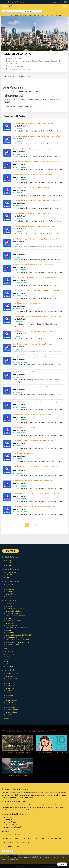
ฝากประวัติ (10, 551)
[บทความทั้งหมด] (55, 731)
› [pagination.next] (47, 525)
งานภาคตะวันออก (12, 710)
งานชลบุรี (9, 683)
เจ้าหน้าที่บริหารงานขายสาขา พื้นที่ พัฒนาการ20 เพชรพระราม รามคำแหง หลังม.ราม (37, 162)
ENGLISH (65, 2)
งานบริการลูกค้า (11, 625)
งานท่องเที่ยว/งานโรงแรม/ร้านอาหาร (18, 640)
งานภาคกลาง (11, 705)
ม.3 (7, 664)
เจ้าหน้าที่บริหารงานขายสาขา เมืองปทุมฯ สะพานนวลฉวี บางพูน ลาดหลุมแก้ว (35, 239)
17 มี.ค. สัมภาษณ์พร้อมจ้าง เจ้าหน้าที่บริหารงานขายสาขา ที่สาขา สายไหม (34, 226)
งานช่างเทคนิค (11, 633)
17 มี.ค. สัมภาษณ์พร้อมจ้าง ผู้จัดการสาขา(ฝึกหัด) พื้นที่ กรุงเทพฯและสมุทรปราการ (37, 316)
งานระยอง (10, 698)
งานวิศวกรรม (11, 630)
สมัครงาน (10, 2)
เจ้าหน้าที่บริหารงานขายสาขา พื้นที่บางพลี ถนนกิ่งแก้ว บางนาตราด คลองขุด (35, 402)
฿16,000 (17, 129)
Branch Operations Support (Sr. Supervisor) (27, 372)
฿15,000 (17, 193)
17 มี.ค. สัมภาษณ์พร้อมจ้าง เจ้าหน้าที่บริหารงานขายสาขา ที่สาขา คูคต (33, 123)
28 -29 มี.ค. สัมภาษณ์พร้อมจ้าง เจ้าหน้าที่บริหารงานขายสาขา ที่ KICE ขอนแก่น (36, 291)
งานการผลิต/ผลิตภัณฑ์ (14, 611)
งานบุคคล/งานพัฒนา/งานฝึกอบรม (18, 642)
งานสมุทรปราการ (12, 700)
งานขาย (59, 15)
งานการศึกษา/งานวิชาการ (15, 614)
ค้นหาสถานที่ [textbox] (31, 11)
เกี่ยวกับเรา (10, 817)
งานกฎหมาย (10, 604)
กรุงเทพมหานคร (11, 106)
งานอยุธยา (10, 695)
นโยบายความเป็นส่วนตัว (14, 827)
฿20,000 (24, 141)
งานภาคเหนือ (10, 707)
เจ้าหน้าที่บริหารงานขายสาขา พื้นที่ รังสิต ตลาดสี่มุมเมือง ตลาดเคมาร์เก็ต (34, 331)
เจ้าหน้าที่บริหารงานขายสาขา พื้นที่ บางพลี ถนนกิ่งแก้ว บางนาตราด (33, 175)
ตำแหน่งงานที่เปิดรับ (26, 77)
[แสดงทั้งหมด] (7, 649)
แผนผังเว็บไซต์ (11, 822)
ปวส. (8, 657)
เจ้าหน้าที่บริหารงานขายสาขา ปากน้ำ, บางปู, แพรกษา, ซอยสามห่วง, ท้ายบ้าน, (35, 507)
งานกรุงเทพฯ (10, 681)
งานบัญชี (23, 15)
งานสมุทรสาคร (11, 703)
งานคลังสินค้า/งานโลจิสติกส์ (15, 616)
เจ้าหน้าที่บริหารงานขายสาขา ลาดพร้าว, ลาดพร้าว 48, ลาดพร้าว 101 (33, 265)
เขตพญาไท (28, 106)
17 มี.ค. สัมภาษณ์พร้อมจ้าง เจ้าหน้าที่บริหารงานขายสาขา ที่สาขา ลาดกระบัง (35, 213)
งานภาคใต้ (10, 715)
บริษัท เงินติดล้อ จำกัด (18, 55)
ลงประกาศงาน (19, 2)
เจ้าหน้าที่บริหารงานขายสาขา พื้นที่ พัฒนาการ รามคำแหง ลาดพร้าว (32, 481)
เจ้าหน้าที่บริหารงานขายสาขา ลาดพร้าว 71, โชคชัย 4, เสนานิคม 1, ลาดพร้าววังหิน (37, 494)
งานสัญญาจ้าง (11, 592)
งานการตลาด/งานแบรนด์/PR (16, 609)
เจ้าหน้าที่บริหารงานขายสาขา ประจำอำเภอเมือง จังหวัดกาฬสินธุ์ (31, 387)
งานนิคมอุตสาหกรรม (13, 674)
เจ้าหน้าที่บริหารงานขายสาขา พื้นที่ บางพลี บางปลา (28, 303)
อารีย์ (20, 106)
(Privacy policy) (12, 860)
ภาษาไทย (56, 2)
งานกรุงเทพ (14, 15)
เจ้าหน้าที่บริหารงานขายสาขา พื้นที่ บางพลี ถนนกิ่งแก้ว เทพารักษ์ (32, 415)
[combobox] (12, 11)
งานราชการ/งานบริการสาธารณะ (17, 628)
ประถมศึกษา (10, 666)
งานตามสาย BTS (34, 15)
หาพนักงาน (10, 575)
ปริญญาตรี (10, 654)
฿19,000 (24, 193)
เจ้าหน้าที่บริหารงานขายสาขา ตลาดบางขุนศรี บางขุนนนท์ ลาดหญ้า (32, 344)
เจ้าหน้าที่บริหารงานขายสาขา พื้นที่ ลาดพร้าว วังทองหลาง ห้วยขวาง (33, 440)
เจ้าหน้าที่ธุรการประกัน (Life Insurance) (24, 453)
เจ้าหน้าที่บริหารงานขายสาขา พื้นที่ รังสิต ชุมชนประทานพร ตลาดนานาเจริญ (35, 252)
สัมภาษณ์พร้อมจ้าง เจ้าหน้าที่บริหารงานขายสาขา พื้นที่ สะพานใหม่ (32, 149)
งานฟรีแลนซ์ (10, 589)
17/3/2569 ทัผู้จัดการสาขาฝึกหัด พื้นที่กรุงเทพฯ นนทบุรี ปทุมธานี (32, 188)
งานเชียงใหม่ (10, 686)
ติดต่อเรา (9, 820)
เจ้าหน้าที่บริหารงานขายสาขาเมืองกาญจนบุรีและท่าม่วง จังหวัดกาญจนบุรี (34, 357)
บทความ (9, 565)
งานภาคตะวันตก (11, 712)
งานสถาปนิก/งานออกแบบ (15, 637)
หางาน (3, 2)
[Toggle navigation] (65, 6)
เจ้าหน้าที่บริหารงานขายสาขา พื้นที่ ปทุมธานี (25, 428)
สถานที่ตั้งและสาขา (10, 77)
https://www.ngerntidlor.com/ (19, 69)
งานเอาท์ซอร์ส (11, 594)
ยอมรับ (62, 864)
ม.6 (7, 662)
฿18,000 (17, 322)
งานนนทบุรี (10, 691)
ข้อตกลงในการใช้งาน (13, 825)
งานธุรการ (10, 623)
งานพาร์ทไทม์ (10, 587)
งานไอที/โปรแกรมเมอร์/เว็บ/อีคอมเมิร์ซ (19, 635)
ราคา (27, 2)
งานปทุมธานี (10, 693)
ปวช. (8, 659)
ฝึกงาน (8, 597)
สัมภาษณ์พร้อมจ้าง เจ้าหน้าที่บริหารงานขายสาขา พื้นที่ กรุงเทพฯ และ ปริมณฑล (36, 278)
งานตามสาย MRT (48, 15)
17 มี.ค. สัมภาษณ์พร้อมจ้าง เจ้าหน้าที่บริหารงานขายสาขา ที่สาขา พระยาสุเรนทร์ (36, 200)
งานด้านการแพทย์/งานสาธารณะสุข (17, 645)
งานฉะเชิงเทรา (11, 688)
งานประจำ (9, 585)
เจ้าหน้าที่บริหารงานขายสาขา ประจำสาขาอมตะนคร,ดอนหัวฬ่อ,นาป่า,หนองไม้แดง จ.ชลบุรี (36, 467)
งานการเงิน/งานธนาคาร (14, 621)
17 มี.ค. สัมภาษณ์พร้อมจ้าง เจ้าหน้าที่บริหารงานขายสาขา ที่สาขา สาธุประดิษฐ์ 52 (36, 136)
